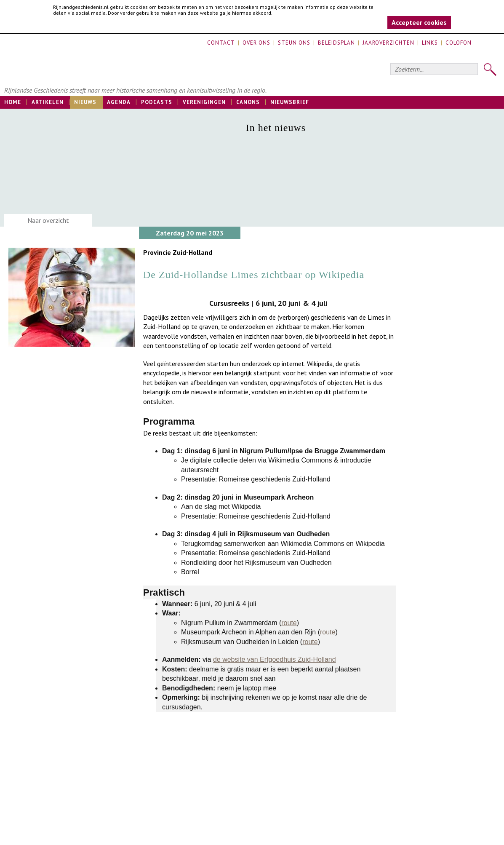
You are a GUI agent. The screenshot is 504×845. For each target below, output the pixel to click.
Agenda (119, 102)
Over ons (256, 43)
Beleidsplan (336, 43)
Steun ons (294, 43)
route (289, 623)
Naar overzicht (48, 220)
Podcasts (157, 102)
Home (13, 102)
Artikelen (48, 102)
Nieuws (85, 102)
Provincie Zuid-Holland (178, 252)
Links (430, 43)
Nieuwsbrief (290, 102)
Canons (248, 102)
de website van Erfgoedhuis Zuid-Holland (275, 659)
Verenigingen (204, 102)
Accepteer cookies (419, 22)
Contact (221, 43)
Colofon (459, 43)
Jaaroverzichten (388, 43)
